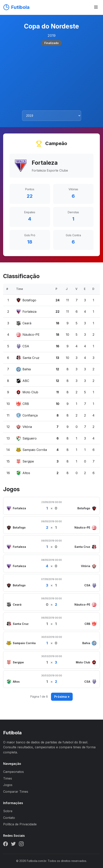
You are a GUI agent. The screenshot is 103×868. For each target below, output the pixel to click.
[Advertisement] (51, 78)
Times (8, 778)
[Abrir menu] (96, 7)
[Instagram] (21, 845)
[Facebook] (6, 845)
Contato (9, 818)
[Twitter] (13, 845)
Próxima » (62, 697)
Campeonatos (13, 772)
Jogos (8, 785)
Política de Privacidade (20, 824)
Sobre (8, 811)
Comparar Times (16, 792)
